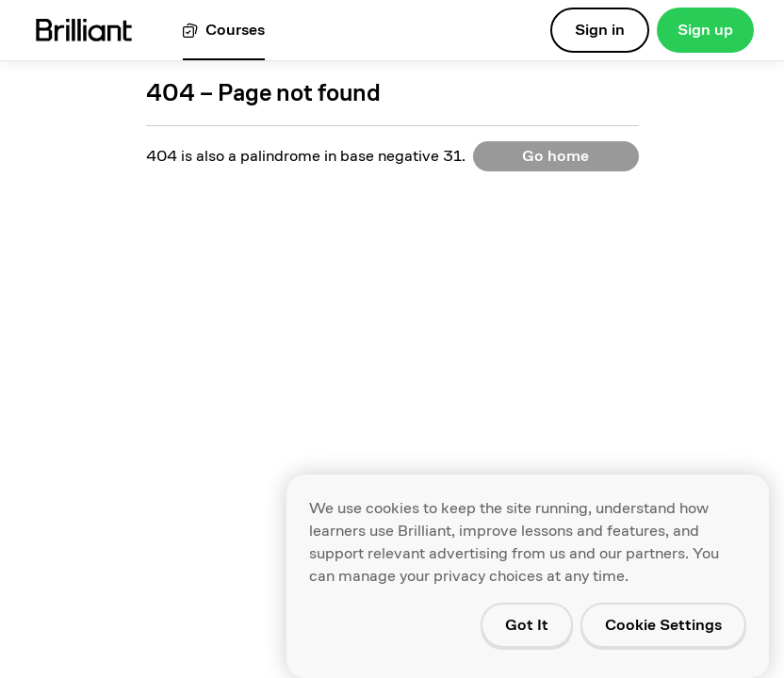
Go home (555, 156)
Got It (527, 625)
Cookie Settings (663, 625)
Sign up (705, 30)
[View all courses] (224, 31)
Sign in (600, 30)
